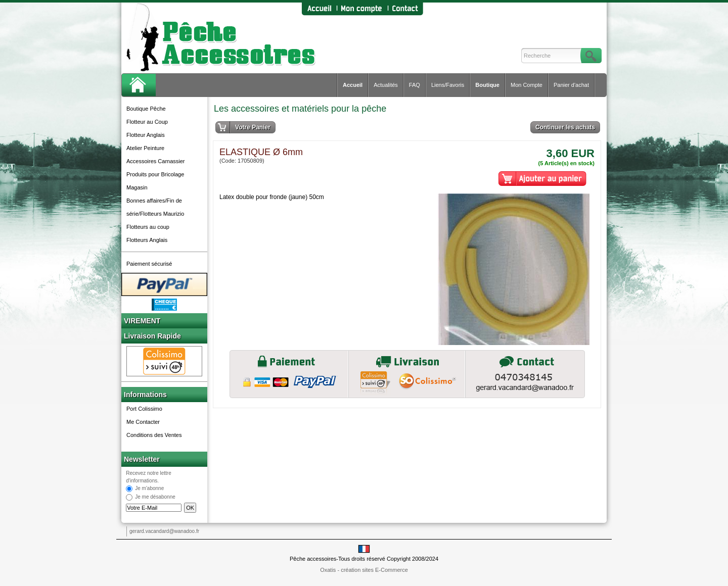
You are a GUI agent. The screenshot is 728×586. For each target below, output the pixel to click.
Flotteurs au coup (148, 227)
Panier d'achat (571, 85)
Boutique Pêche (146, 109)
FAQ (415, 85)
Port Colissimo (144, 409)
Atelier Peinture (145, 148)
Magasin (137, 187)
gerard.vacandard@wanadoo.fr (164, 531)
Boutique (487, 85)
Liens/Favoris (448, 85)
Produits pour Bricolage (155, 174)
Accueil (353, 85)
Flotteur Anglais (146, 135)
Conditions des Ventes (154, 435)
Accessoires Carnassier (156, 161)
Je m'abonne (149, 489)
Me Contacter (143, 422)
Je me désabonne (155, 497)
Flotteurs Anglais (147, 240)
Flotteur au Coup (147, 122)
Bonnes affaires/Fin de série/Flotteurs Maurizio (155, 207)
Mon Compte (527, 85)
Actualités (386, 85)
